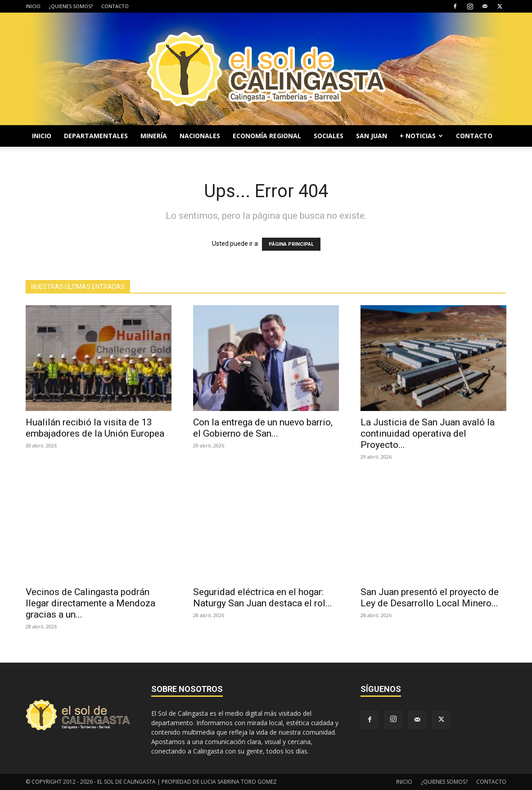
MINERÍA (154, 136)
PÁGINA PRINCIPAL (291, 244)
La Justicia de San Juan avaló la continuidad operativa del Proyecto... (428, 433)
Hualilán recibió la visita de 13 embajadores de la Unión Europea (95, 428)
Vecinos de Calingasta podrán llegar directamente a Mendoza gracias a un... (90, 603)
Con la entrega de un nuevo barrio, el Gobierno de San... (263, 428)
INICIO (33, 6)
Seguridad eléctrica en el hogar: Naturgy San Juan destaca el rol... (263, 598)
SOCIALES (329, 136)
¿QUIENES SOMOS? (71, 6)
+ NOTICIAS (421, 136)
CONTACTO (115, 6)
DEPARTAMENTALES (96, 136)
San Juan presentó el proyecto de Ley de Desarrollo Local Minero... (430, 598)
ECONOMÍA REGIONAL (267, 136)
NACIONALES (200, 136)
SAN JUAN (372, 136)
